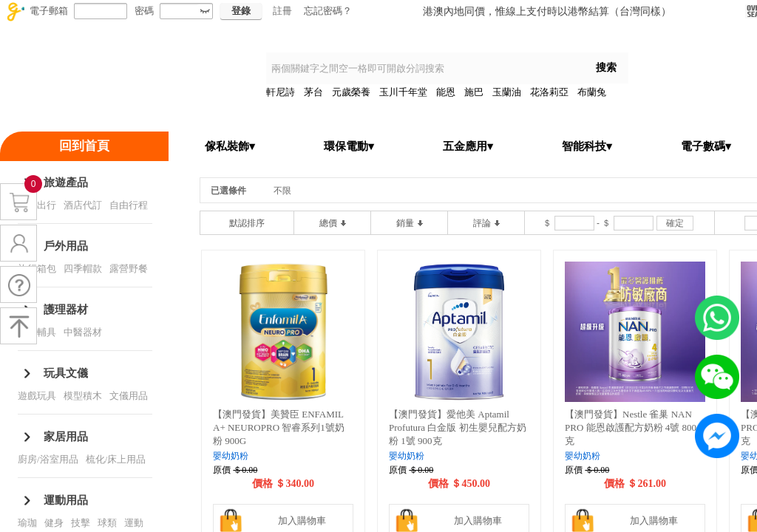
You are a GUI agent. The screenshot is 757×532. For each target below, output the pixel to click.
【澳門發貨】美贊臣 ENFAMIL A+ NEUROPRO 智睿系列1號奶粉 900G (279, 427)
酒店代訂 (83, 205)
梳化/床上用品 (116, 459)
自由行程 (129, 205)
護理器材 (66, 310)
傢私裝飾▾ (230, 146)
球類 (107, 523)
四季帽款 (83, 269)
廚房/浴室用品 (48, 459)
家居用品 (66, 437)
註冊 (282, 11)
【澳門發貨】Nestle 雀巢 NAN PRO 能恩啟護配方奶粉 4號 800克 (631, 427)
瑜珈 (27, 523)
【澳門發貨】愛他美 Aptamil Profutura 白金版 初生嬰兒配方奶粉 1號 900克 (458, 427)
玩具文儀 (66, 373)
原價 (222, 470)
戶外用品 (66, 246)
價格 (262, 484)
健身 (54, 523)
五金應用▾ (468, 146)
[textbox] (425, 68)
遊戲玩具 (37, 396)
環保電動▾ (349, 146)
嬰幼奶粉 (231, 456)
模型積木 (83, 396)
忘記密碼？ (328, 11)
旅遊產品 (66, 183)
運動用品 (66, 500)
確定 (675, 223)
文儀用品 (129, 396)
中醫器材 (83, 332)
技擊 (81, 523)
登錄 (241, 11)
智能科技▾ (587, 146)
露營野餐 (129, 269)
